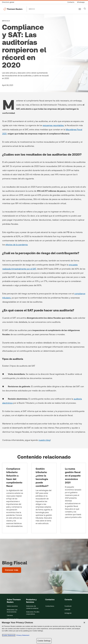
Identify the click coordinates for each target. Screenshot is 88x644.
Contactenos (50, 606)
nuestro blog (44, 440)
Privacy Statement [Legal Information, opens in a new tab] (22, 635)
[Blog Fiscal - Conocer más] (12, 570)
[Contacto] (71, 2)
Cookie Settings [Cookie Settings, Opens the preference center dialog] (44, 641)
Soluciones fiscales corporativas (33, 613)
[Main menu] (80, 9)
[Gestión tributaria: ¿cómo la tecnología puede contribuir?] (44, 498)
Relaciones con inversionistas (12, 611)
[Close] (84, 623)
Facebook (68, 606)
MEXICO (32, 9)
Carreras (10, 615)
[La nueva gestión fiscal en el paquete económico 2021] (73, 498)
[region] (44, 631)
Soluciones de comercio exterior (32, 607)
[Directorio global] (9, 2)
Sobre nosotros (12, 606)
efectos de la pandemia (17, 245)
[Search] (85, 9)
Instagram (68, 613)
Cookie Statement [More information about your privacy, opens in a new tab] (9, 635)
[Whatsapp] (81, 2)
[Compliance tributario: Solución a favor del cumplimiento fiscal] (15, 498)
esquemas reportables (53, 125)
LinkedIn (67, 610)
